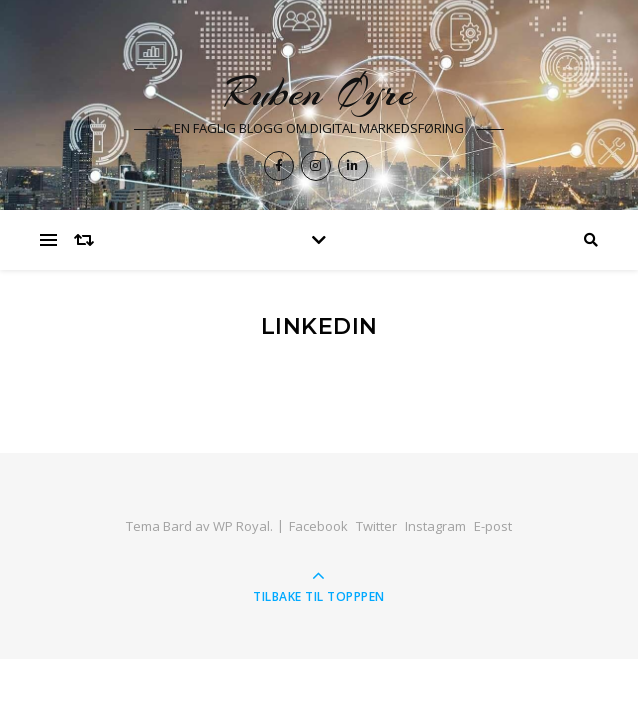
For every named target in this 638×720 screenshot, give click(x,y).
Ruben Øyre (319, 92)
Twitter (376, 526)
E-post (493, 526)
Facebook (318, 526)
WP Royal (241, 526)
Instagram (435, 526)
